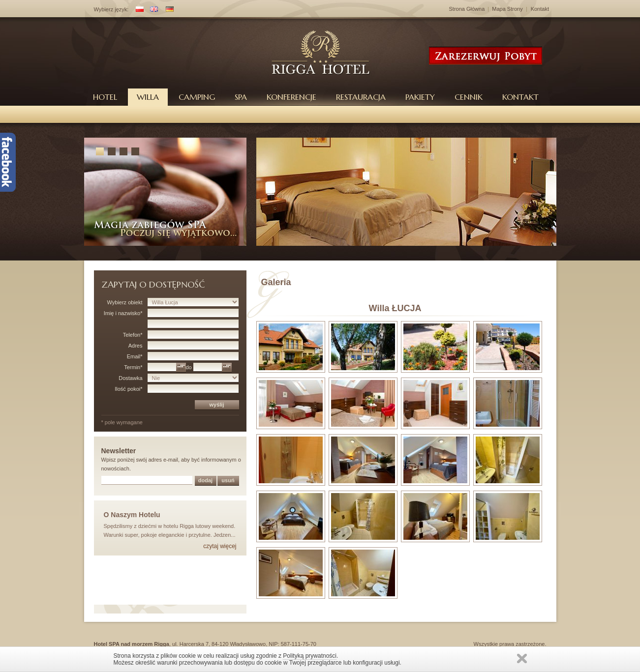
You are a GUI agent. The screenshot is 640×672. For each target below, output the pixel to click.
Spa (241, 97)
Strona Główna (467, 9)
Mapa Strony (507, 9)
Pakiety (420, 97)
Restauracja (361, 97)
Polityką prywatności (310, 656)
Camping (197, 97)
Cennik (469, 97)
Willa (148, 97)
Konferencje (291, 97)
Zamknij (522, 658)
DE (168, 10)
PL (138, 10)
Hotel (105, 97)
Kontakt (540, 9)
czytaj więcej (220, 546)
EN (152, 10)
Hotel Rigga (321, 52)
